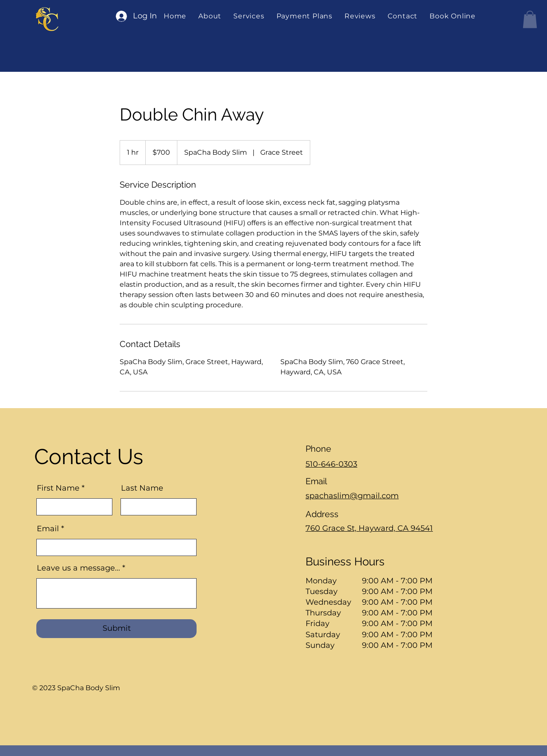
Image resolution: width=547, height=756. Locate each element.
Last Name (142, 488)
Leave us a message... (78, 568)
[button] (249, 16)
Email (48, 529)
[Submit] (116, 629)
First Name (58, 488)
